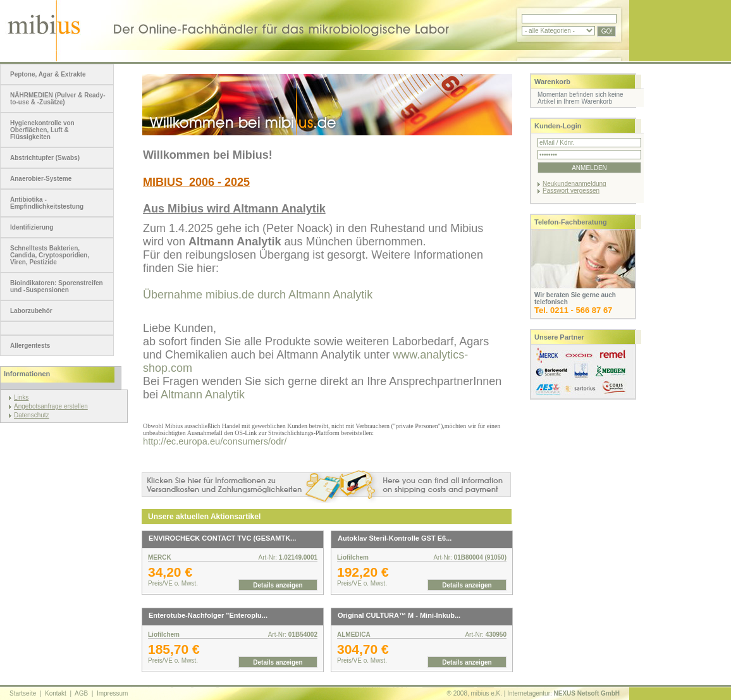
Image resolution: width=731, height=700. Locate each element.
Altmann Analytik (203, 395)
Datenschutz (32, 415)
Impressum (112, 693)
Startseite (23, 693)
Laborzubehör (31, 311)
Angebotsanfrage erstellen (51, 406)
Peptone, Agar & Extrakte (48, 74)
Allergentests (30, 346)
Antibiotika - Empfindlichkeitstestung (47, 203)
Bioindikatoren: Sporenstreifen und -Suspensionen (57, 286)
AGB (81, 693)
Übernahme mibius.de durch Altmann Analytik (258, 295)
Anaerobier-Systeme (41, 179)
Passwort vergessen (571, 191)
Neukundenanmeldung (574, 184)
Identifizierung (32, 227)
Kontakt (56, 693)
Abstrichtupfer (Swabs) (45, 158)
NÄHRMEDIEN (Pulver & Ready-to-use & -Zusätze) (58, 99)
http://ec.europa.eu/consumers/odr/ (215, 441)
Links (21, 397)
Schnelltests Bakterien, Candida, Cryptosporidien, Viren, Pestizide (50, 255)
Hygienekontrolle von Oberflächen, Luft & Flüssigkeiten (42, 130)
